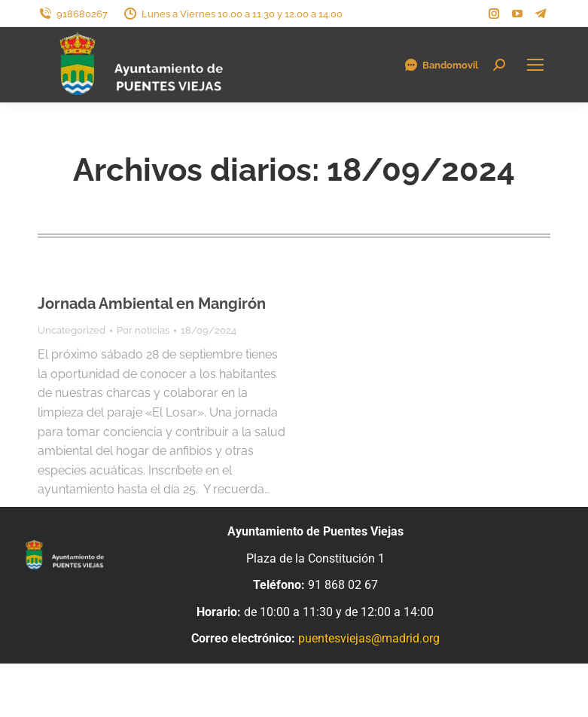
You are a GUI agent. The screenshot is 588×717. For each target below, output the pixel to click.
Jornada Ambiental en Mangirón (152, 304)
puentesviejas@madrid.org (369, 638)
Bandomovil (441, 65)
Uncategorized (72, 330)
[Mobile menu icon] (535, 65)
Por (143, 330)
